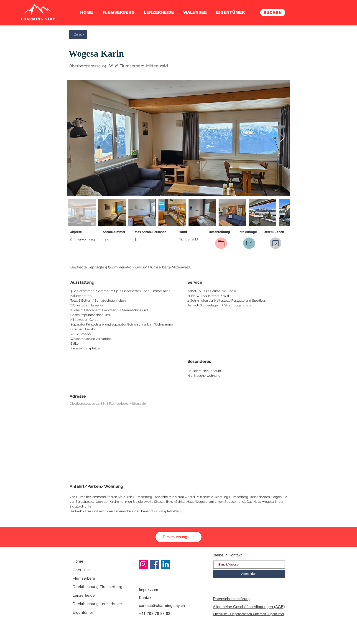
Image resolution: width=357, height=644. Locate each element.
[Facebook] (154, 564)
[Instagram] (143, 564)
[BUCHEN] (273, 13)
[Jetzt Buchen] (275, 243)
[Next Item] (282, 138)
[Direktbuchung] (178, 537)
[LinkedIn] (166, 564)
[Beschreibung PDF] (221, 243)
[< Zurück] (78, 35)
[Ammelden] (249, 574)
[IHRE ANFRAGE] (249, 243)
